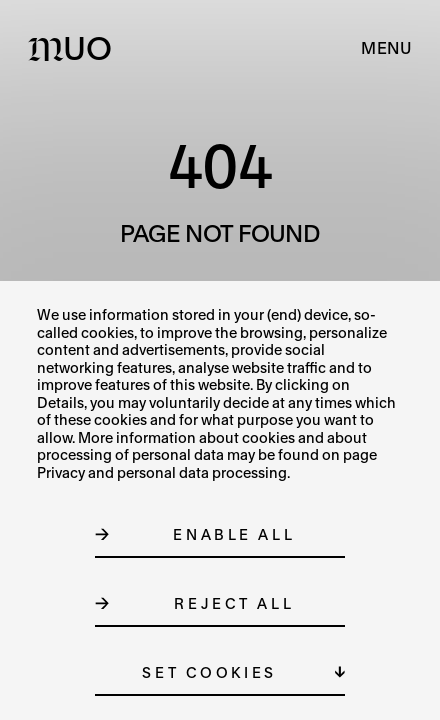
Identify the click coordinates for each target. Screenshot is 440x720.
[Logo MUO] (74, 48)
